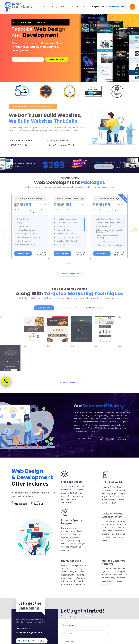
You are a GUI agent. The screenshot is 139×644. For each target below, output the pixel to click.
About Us (72, 7)
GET (116, 7)
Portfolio (64, 7)
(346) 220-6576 (20, 504)
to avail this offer (32, 641)
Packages (55, 7)
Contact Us (81, 7)
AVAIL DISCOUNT (57, 59)
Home (39, 7)
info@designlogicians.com (29, 632)
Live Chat (39, 504)
